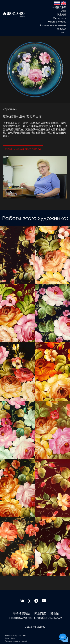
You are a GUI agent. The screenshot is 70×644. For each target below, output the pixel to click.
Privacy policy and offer (16, 635)
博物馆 (55, 613)
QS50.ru (41, 627)
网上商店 (62, 14)
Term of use (10, 638)
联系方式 (62, 29)
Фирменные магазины (53, 25)
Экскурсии (60, 18)
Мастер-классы (57, 22)
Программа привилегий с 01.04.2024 (36, 618)
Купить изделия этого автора (23, 149)
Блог (64, 32)
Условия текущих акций (16, 641)
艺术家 (63, 11)
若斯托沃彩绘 (59, 7)
